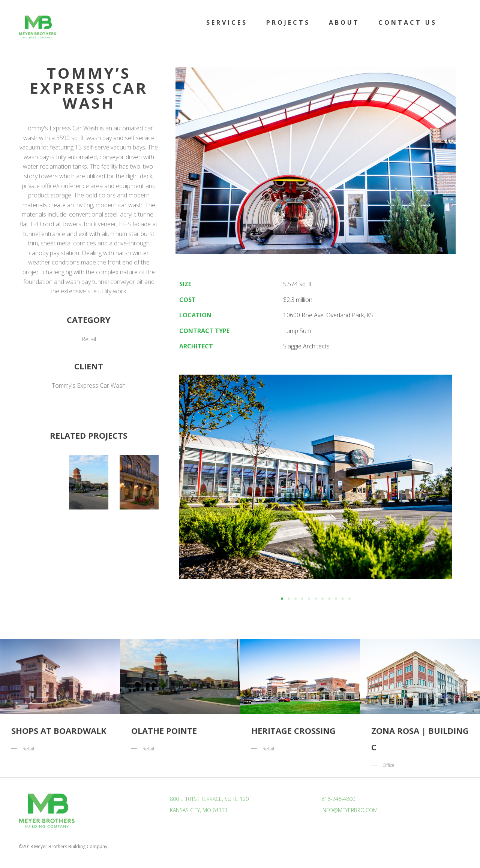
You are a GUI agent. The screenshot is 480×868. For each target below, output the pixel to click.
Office (388, 765)
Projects (288, 22)
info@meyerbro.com (349, 810)
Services (227, 22)
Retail (89, 339)
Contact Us (408, 22)
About (344, 22)
